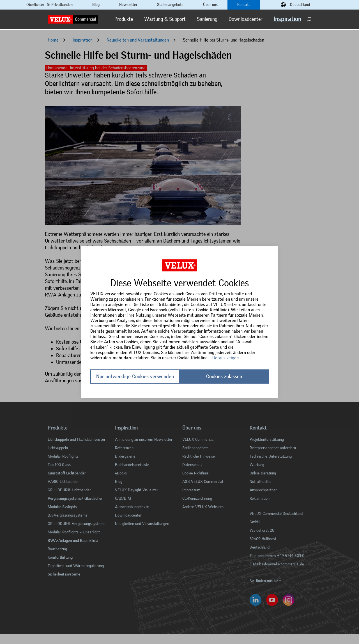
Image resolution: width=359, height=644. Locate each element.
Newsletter (128, 5)
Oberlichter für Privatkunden (50, 5)
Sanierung (207, 19)
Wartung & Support (165, 19)
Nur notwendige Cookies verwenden (135, 376)
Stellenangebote (170, 5)
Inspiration (287, 19)
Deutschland (300, 5)
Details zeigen (225, 358)
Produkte (124, 19)
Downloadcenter (245, 19)
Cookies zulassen (224, 376)
